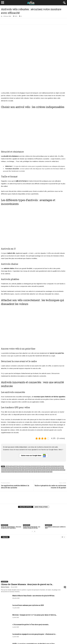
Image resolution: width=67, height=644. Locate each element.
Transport (41, 444)
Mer (57, 440)
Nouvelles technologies (14, 442)
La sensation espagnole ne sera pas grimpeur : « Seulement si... (34, 606)
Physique (28, 442)
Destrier (15, 440)
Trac (36, 444)
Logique (39, 440)
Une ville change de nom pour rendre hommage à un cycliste (34, 625)
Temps (31, 444)
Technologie (24, 444)
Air (11, 438)
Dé (11, 440)
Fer (23, 440)
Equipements (5, 497)
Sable (48, 442)
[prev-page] (32, 503)
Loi (44, 440)
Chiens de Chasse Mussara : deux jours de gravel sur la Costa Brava (11, 499)
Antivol (27, 438)
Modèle (4, 442)
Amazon (21, 438)
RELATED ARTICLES (26, 479)
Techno (17, 444)
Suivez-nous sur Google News (33, 427)
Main (48, 440)
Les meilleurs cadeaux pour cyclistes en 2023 (55, 499)
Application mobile (36, 438)
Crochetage (5, 440)
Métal (62, 440)
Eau (20, 440)
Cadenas (61, 438)
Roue (44, 442)
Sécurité (62, 442)
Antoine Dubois (5, 559)
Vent (47, 444)
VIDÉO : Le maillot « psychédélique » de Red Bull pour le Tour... (34, 616)
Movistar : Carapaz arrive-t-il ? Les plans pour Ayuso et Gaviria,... (35, 587)
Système (4, 444)
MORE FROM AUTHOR (41, 479)
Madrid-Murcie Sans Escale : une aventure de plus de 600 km (32, 499)
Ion (35, 440)
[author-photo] (33, 469)
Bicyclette (54, 438)
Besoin (48, 438)
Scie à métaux (55, 442)
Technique (11, 444)
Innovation (29, 440)
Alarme (16, 438)
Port (33, 442)
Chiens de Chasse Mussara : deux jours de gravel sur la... (27, 556)
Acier (8, 438)
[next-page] (35, 503)
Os (23, 442)
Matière (53, 440)
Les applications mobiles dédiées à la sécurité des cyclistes (15, 458)
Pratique (38, 442)
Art (44, 438)
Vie (51, 444)
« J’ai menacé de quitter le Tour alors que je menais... (31, 596)
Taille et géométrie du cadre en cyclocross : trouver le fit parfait (50, 458)
